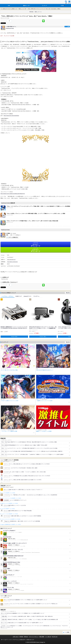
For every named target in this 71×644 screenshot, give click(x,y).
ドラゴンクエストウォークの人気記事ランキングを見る (11, 498)
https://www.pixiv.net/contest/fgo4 (11, 116)
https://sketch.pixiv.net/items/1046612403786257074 (13, 194)
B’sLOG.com (55, 637)
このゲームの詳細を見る (13, 237)
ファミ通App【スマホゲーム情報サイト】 (9, 9)
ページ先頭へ (67, 632)
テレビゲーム (36, 296)
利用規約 (21, 637)
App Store (35, 245)
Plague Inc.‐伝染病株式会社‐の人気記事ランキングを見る (11, 524)
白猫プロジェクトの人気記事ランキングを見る (10, 503)
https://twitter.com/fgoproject (12, 262)
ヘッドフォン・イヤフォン (7, 296)
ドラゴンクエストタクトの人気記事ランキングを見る (11, 519)
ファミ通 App (5, 2)
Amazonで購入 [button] (14, 337)
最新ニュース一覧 (22, 9)
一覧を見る (68, 293)
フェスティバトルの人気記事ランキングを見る (10, 514)
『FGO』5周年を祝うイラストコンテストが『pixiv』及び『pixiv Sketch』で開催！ (44, 9)
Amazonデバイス (27, 296)
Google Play (35, 250)
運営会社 (26, 637)
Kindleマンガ (18, 296)
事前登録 (31, 12)
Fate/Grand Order (5, 279)
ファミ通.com (48, 637)
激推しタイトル (38, 12)
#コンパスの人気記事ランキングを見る (8, 493)
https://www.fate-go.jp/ (11, 260)
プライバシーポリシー (34, 637)
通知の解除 (42, 637)
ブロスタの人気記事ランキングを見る (8, 509)
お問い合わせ (16, 637)
